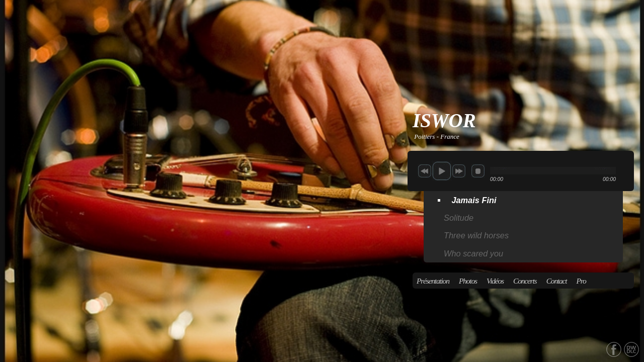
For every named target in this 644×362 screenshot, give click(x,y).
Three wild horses (476, 235)
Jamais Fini (474, 200)
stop (478, 171)
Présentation (433, 281)
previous (425, 171)
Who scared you (473, 253)
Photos (468, 281)
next (459, 171)
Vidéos (495, 281)
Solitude (459, 218)
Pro (581, 281)
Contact (557, 281)
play (442, 171)
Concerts (525, 281)
